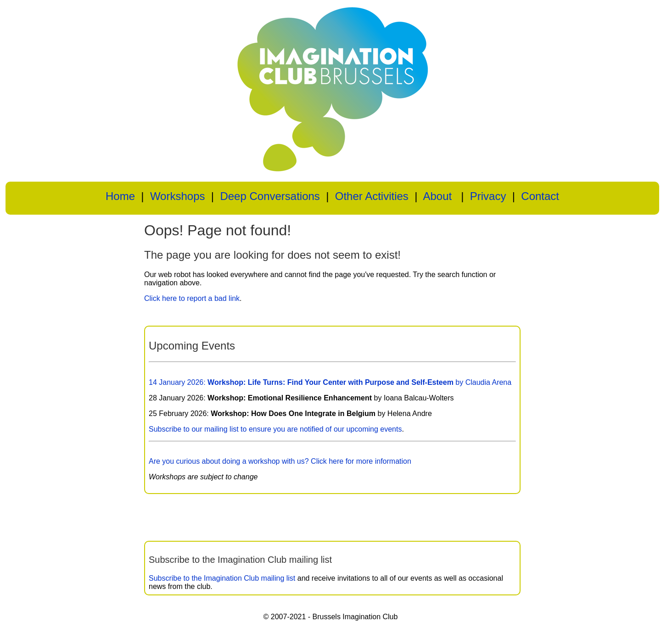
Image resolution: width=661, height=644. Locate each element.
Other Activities (372, 196)
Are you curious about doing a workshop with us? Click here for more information (280, 461)
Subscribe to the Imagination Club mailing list (222, 578)
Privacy (488, 196)
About (437, 196)
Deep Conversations (270, 196)
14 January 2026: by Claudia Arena (330, 382)
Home (120, 196)
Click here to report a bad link (192, 298)
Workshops (178, 196)
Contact (540, 196)
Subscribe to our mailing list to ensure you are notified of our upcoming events (275, 429)
